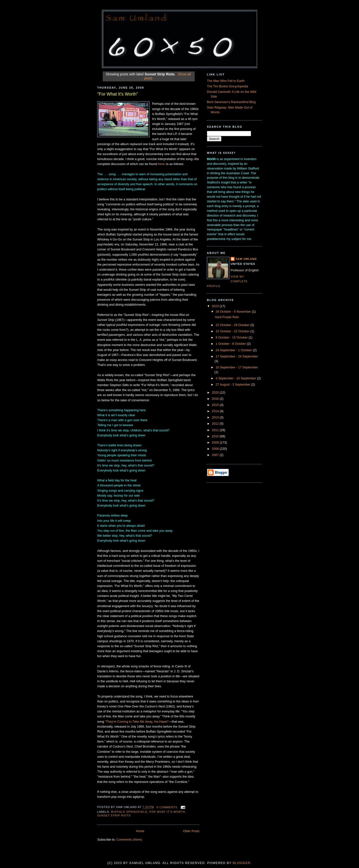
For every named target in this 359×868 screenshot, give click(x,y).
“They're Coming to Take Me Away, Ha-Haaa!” (137, 722)
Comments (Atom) (129, 840)
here (161, 164)
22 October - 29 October (233, 325)
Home (140, 831)
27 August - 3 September (233, 385)
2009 (216, 443)
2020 (216, 393)
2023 (216, 306)
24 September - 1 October (234, 350)
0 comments (167, 807)
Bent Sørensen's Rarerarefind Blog (231, 102)
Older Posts (191, 831)
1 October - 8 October (231, 344)
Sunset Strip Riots (114, 815)
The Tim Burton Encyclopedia (227, 86)
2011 (216, 430)
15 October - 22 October (233, 331)
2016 (216, 399)
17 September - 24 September (237, 356)
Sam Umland (246, 259)
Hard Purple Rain (227, 317)
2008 (216, 449)
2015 (216, 405)
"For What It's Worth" (118, 94)
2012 (216, 424)
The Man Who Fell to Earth (226, 81)
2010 (216, 436)
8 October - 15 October (232, 338)
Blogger (242, 863)
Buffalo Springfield (129, 812)
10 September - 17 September (237, 367)
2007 (216, 455)
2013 (216, 417)
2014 (216, 411)
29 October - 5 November (234, 312)
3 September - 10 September (236, 378)
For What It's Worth (167, 812)
